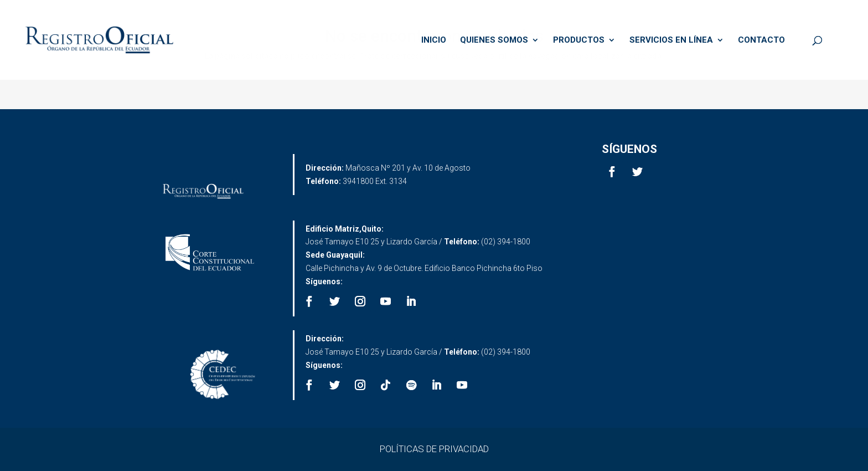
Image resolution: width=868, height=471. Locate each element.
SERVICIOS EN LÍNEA (671, 40)
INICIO (434, 40)
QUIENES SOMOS (494, 40)
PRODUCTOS (579, 40)
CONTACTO (761, 40)
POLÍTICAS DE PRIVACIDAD (434, 449)
